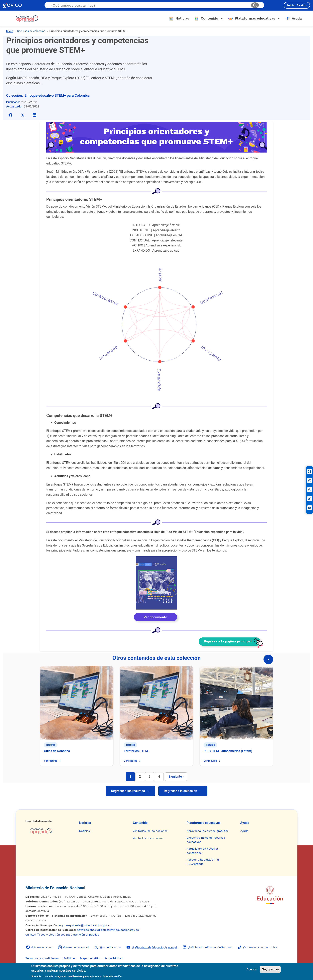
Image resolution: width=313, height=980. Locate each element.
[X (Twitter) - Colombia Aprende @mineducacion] (108, 947)
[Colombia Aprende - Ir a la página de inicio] (49, 831)
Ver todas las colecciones (150, 831)
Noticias (85, 823)
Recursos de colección (31, 31)
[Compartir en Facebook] (11, 115)
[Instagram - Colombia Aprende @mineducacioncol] (73, 947)
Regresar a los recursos (130, 791)
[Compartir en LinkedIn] (35, 115)
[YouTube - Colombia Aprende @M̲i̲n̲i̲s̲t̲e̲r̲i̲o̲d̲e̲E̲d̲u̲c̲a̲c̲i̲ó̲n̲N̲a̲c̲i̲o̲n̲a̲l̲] (152, 947)
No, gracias (270, 969)
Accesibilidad (113, 958)
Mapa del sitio (90, 958)
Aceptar (252, 969)
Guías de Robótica (57, 751)
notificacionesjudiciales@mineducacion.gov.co (108, 930)
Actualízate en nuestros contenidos (203, 851)
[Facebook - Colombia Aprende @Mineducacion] (39, 947)
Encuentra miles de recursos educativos (206, 840)
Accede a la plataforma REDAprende (203, 862)
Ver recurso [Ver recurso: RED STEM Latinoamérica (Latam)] (212, 761)
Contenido (140, 823)
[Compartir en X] (23, 115)
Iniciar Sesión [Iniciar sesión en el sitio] (297, 5)
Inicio (10, 31)
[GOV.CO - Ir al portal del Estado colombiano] (12, 5)
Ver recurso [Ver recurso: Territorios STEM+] (133, 761)
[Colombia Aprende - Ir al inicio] (27, 19)
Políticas (69, 958)
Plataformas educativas (204, 823)
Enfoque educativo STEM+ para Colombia (57, 96)
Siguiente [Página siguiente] (176, 777)
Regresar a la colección (183, 791)
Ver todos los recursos (148, 838)
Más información (112, 976)
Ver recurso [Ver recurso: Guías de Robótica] (53, 761)
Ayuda (245, 823)
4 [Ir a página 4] (159, 777)
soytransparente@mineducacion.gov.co (85, 925)
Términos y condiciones (42, 958)
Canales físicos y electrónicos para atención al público (62, 935)
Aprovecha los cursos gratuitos (208, 831)
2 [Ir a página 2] (140, 777)
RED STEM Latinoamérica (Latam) (228, 751)
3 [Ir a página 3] (149, 777)
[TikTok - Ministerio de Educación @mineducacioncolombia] (258, 947)
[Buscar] (255, 5)
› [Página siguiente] (268, 659)
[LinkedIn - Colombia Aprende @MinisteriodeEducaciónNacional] (208, 947)
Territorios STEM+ (137, 751)
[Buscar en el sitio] (149, 5)
